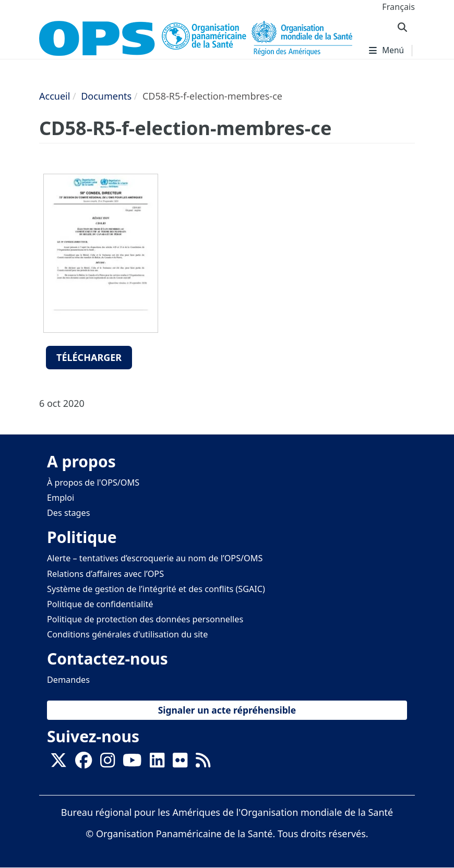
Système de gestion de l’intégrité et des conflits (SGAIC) (156, 589)
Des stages (68, 513)
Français (398, 7)
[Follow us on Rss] (203, 764)
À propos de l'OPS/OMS (93, 483)
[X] (58, 764)
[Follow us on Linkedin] (157, 764)
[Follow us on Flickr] (180, 764)
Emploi (61, 498)
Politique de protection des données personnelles (145, 619)
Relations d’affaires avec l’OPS (105, 574)
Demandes (68, 680)
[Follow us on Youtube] (132, 764)
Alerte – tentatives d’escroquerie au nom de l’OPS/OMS (155, 558)
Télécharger (89, 357)
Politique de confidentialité (100, 604)
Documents (106, 96)
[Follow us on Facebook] (83, 764)
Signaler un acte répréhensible (227, 710)
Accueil (55, 96)
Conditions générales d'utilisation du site (127, 634)
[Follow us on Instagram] (107, 764)
